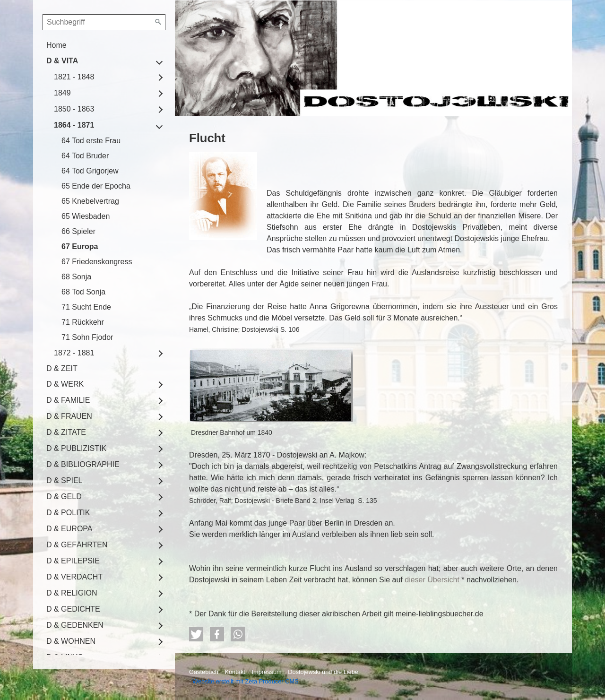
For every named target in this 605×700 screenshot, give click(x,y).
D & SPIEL (64, 480)
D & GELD (64, 497)
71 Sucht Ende (86, 307)
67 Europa (80, 246)
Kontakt (235, 672)
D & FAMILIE (68, 400)
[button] (196, 634)
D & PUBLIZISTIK (76, 448)
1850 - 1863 (74, 109)
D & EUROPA (69, 529)
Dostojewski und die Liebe (323, 672)
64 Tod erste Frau (91, 141)
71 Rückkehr (83, 322)
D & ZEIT (62, 368)
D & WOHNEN (71, 641)
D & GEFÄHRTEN (77, 545)
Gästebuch (204, 672)
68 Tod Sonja (83, 292)
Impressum (266, 672)
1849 (62, 93)
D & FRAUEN (69, 416)
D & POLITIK (68, 513)
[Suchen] (158, 22)
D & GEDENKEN (75, 625)
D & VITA (62, 61)
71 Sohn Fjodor (87, 337)
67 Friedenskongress (97, 262)
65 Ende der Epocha (96, 186)
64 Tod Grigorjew (90, 171)
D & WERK (65, 384)
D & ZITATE (66, 432)
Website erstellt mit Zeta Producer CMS (246, 681)
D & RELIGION (72, 593)
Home (56, 45)
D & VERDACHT (74, 577)
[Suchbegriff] (104, 22)
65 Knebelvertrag (90, 201)
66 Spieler (78, 231)
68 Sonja (76, 277)
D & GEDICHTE (73, 609)
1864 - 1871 (74, 125)
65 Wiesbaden (86, 216)
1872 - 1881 (74, 353)
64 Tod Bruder (85, 156)
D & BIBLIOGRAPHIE (83, 464)
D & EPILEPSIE (73, 561)
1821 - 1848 (74, 77)
